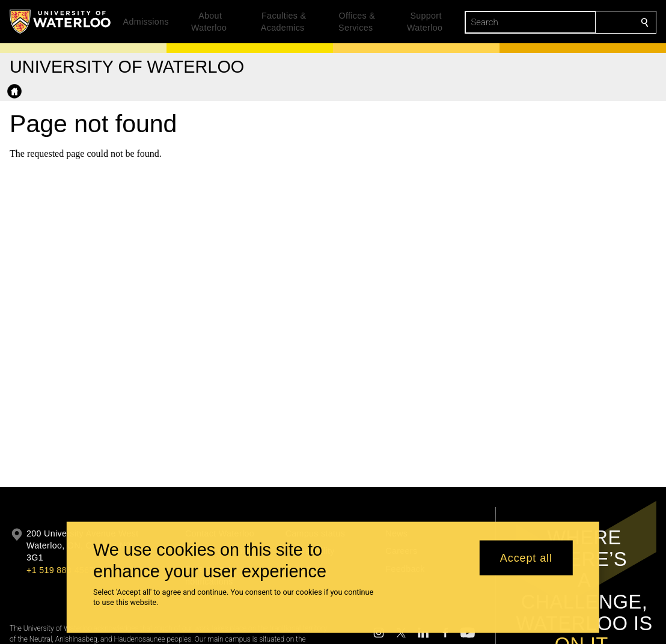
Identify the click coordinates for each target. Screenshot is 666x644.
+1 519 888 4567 (60, 570)
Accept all (526, 557)
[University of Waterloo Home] (61, 22)
